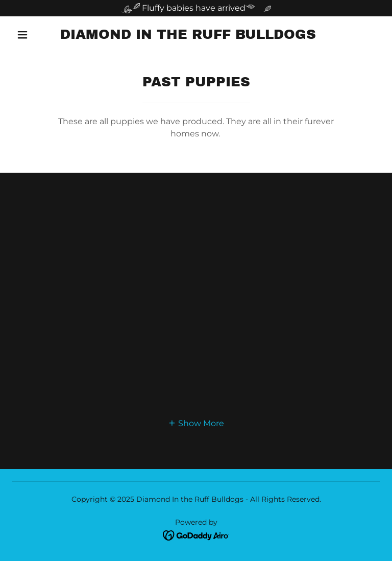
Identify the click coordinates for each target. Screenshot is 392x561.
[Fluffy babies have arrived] (196, 8)
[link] (188, 36)
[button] (22, 35)
